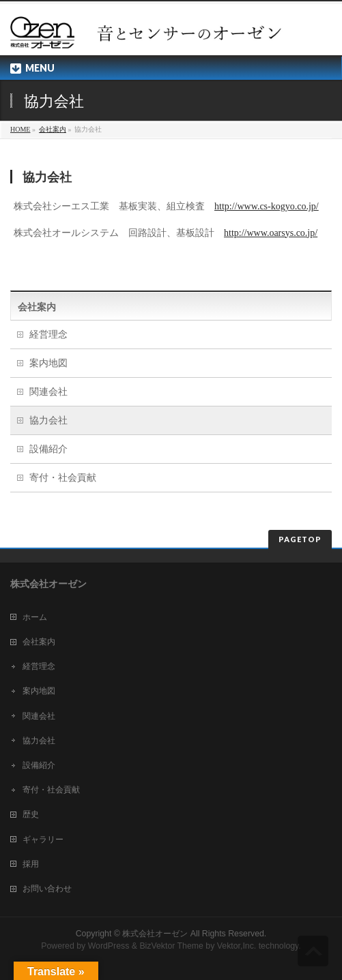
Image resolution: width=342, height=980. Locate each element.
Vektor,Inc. (237, 946)
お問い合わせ (47, 889)
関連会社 (48, 392)
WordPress (109, 946)
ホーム (35, 617)
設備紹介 (48, 449)
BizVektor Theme (171, 946)
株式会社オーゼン (155, 934)
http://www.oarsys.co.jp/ (271, 233)
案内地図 (48, 363)
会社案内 (53, 129)
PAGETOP (300, 539)
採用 (31, 864)
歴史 (31, 814)
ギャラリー (43, 840)
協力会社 (48, 420)
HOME (20, 129)
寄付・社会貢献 (63, 478)
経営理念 (48, 335)
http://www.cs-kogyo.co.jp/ (267, 206)
